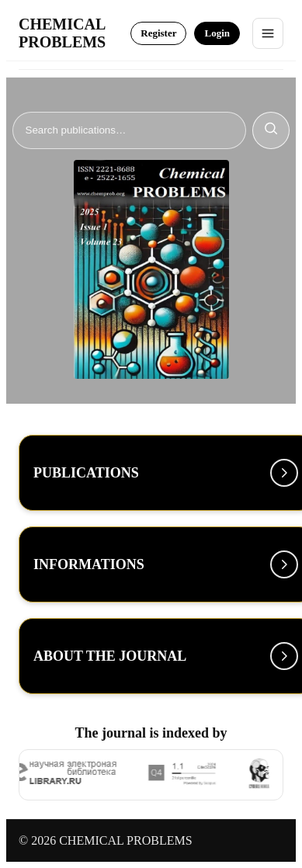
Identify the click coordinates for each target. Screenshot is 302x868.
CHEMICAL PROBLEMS (62, 33)
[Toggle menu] (268, 33)
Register (158, 33)
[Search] (130, 130)
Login (217, 33)
